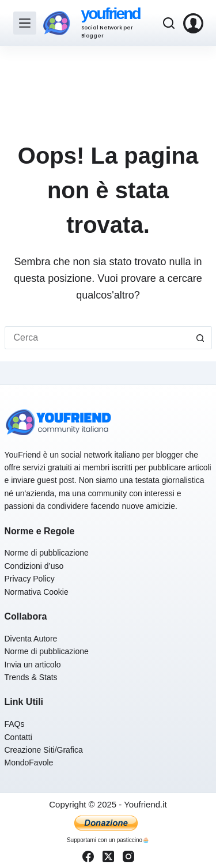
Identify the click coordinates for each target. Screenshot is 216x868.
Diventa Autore (31, 639)
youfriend (111, 14)
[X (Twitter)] (108, 856)
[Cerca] (169, 23)
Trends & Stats (31, 677)
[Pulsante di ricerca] (200, 338)
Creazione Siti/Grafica (44, 750)
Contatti (18, 737)
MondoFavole (29, 763)
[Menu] (25, 23)
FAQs (15, 724)
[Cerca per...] (97, 338)
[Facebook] (88, 856)
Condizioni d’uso (34, 566)
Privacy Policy (30, 579)
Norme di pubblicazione (47, 553)
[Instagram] (128, 856)
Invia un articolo (33, 665)
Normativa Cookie (37, 592)
